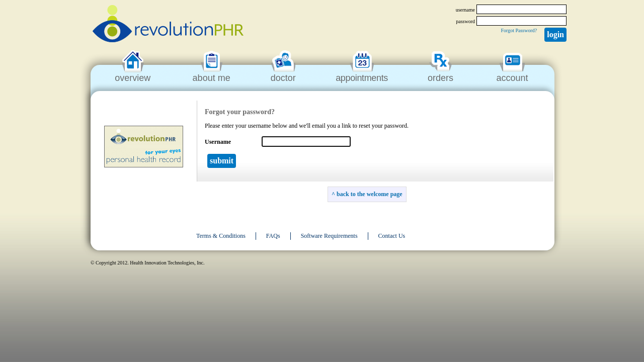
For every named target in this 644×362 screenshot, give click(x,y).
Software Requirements (329, 236)
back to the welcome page (370, 194)
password (465, 21)
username (465, 10)
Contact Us (392, 236)
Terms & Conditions (221, 236)
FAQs (273, 236)
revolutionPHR (168, 25)
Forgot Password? (519, 30)
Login (555, 34)
